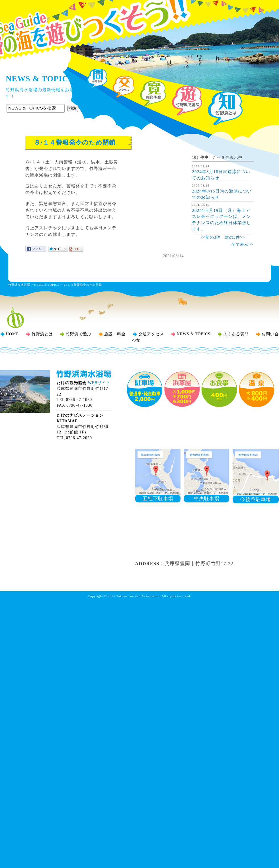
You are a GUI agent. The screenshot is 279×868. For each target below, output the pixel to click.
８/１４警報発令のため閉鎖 (83, 285)
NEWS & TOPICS (47, 285)
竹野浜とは (42, 334)
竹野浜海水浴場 (139, 16)
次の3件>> (235, 237)
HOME (12, 334)
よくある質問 (236, 334)
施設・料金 (115, 334)
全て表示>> (243, 245)
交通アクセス (151, 334)
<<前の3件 (211, 237)
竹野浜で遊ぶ (79, 334)
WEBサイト (99, 383)
